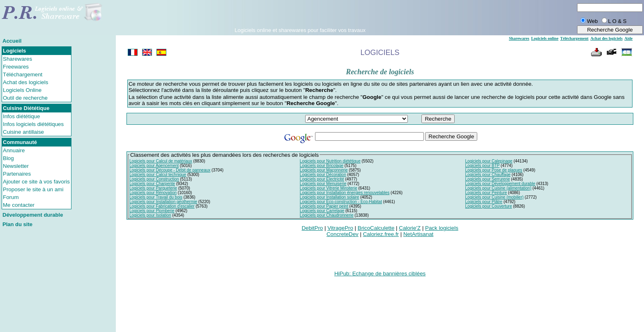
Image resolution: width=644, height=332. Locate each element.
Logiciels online (545, 38)
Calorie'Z (410, 228)
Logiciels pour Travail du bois (156, 197)
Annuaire (14, 150)
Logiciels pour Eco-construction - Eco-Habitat (341, 202)
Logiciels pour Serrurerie (488, 179)
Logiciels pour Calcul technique (158, 175)
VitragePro (340, 228)
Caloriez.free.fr (381, 234)
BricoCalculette (376, 228)
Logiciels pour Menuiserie (323, 184)
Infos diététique (21, 116)
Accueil (12, 41)
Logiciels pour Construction (154, 179)
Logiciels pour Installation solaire (330, 197)
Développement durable (33, 215)
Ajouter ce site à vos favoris (36, 182)
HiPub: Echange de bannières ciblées (380, 274)
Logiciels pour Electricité (322, 179)
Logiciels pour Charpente (152, 184)
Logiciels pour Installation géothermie (163, 202)
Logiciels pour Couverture (489, 206)
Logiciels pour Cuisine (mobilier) (494, 197)
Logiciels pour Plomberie (152, 211)
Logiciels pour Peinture (486, 193)
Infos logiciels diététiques (33, 124)
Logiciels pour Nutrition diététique (330, 161)
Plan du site (17, 224)
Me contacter (19, 205)
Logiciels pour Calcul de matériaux (161, 161)
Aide (628, 38)
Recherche (438, 119)
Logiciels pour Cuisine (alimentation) (498, 188)
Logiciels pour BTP (483, 166)
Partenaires (17, 174)
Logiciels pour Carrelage (322, 211)
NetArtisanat (418, 234)
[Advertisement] (300, 15)
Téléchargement (23, 74)
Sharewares (17, 59)
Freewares (16, 67)
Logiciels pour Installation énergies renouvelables (345, 193)
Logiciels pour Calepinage (489, 161)
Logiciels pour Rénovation (153, 193)
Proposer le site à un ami (33, 189)
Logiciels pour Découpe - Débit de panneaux (170, 170)
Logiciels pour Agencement (154, 166)
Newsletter (16, 166)
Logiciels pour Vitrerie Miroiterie (329, 188)
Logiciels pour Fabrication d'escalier (162, 206)
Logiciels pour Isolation (150, 215)
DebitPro (312, 228)
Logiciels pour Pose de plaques (494, 170)
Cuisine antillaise (23, 132)
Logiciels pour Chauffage (488, 175)
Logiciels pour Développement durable (500, 184)
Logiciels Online (22, 90)
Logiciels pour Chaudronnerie (327, 215)
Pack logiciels (442, 228)
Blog (8, 158)
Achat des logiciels (25, 82)
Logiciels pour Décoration (323, 175)
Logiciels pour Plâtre (484, 202)
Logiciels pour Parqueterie (153, 188)
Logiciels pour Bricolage (322, 166)
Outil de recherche (25, 98)
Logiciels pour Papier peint (324, 206)
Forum (11, 197)
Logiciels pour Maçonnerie (324, 170)
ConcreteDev (343, 234)
